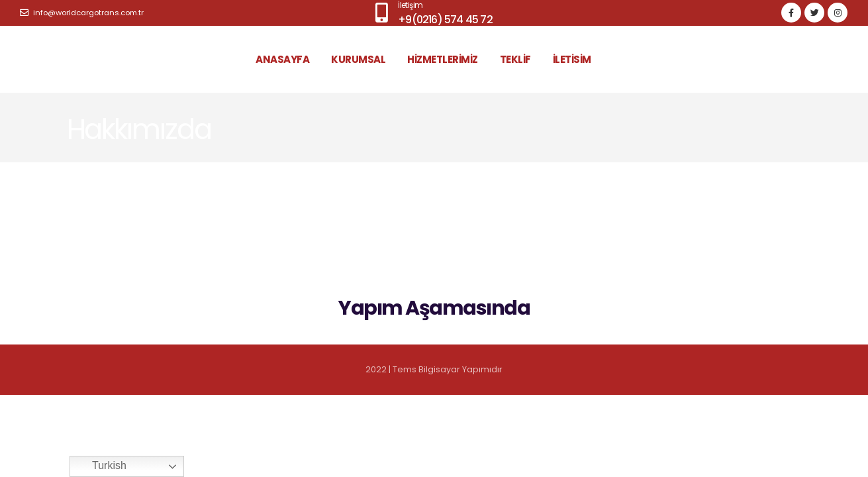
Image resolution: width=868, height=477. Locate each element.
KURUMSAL (358, 59)
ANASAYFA (282, 59)
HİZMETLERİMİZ (443, 59)
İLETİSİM (572, 59)
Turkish (100, 466)
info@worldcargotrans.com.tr (82, 13)
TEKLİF (515, 59)
